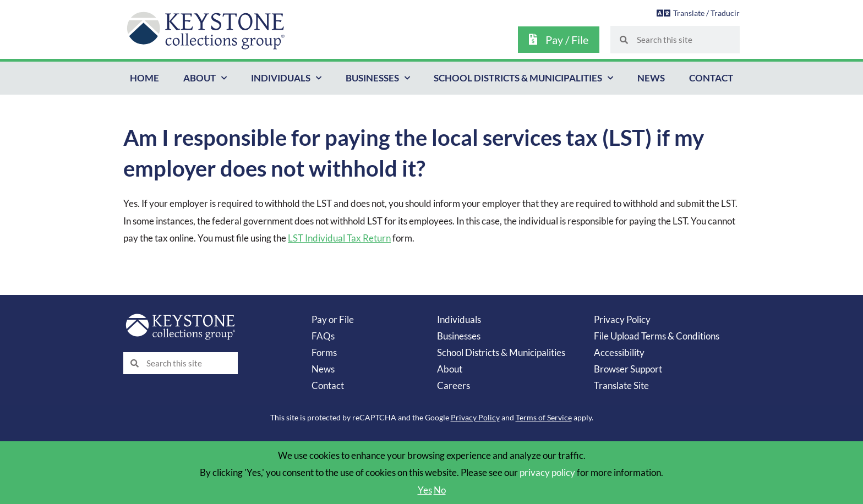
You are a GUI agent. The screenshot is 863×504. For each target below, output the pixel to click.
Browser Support (628, 369)
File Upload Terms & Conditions (657, 336)
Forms (324, 352)
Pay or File (333, 319)
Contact (711, 78)
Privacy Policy (622, 319)
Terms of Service (544, 417)
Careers (454, 385)
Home (144, 78)
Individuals (286, 78)
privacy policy (547, 472)
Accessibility (619, 352)
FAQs (323, 336)
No (440, 490)
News (651, 78)
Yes (425, 490)
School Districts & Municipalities (523, 78)
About (205, 78)
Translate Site (621, 385)
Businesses (378, 78)
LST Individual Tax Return (339, 238)
